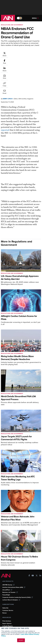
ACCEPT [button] (21, 640)
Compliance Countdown (10, 610)
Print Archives (7, 593)
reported (5, 102)
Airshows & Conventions (10, 605)
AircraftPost (7, 562)
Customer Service (8, 582)
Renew (5, 585)
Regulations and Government (12, 25)
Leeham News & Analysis (11, 572)
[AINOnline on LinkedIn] (40, 547)
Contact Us (6, 626)
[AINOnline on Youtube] (33, 547)
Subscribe (5, 580)
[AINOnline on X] (37, 547)
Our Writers (6, 621)
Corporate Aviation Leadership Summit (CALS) (18, 569)
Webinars (5, 603)
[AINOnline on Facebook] (29, 547)
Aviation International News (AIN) (14, 559)
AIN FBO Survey (8, 557)
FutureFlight (6, 567)
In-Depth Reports (8, 598)
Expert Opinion (7, 595)
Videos (5, 600)
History (5, 623)
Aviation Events (7, 608)
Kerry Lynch (8, 70)
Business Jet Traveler (10, 564)
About (4, 618)
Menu (35, 18)
